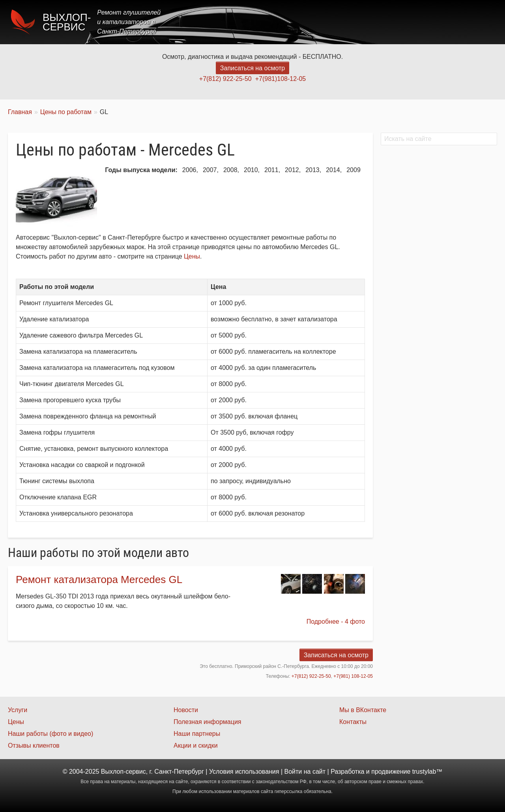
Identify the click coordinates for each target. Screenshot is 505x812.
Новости (186, 710)
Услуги (321, 22)
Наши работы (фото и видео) (50, 734)
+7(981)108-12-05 (281, 79)
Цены (353, 22)
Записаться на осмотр (252, 68)
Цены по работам (66, 112)
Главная (285, 22)
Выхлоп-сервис (67, 22)
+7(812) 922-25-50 (225, 79)
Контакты (476, 22)
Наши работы (427, 22)
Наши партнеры (197, 734)
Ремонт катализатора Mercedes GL (99, 579)
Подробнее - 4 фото (336, 622)
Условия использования (244, 772)
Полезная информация (208, 722)
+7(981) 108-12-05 (353, 676)
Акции (384, 22)
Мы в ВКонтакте (363, 710)
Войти (293, 772)
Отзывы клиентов (34, 745)
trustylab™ (427, 772)
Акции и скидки (196, 745)
